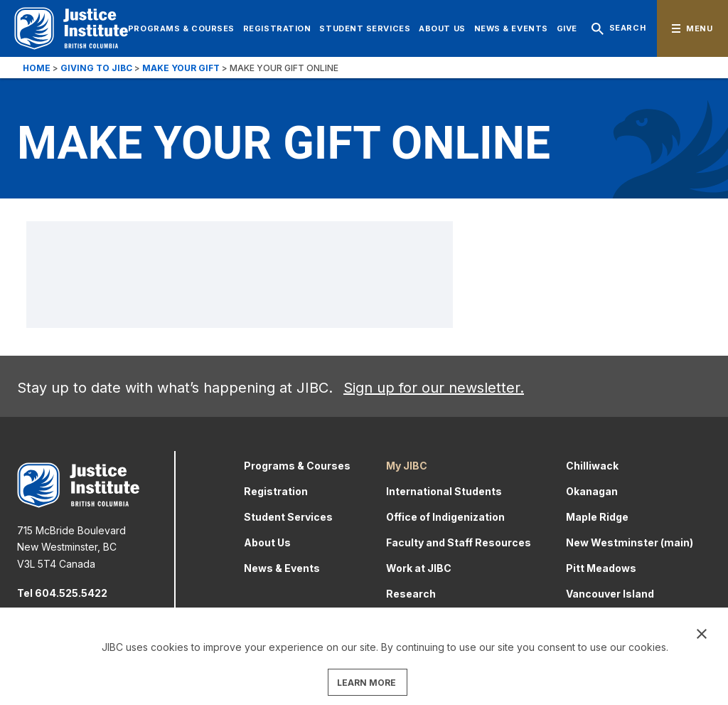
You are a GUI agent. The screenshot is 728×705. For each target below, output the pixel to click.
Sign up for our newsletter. (434, 388)
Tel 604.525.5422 (62, 593)
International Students (444, 491)
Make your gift (181, 68)
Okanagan (592, 491)
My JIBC (407, 466)
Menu (699, 28)
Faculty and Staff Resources (459, 542)
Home (37, 68)
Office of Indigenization (445, 517)
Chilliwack (592, 466)
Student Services (365, 28)
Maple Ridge (597, 517)
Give (567, 28)
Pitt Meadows (601, 568)
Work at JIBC (419, 568)
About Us (442, 28)
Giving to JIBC (96, 68)
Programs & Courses (181, 28)
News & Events (511, 28)
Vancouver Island (610, 594)
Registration (277, 28)
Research (411, 594)
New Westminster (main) (630, 542)
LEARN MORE (366, 683)
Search (616, 29)
